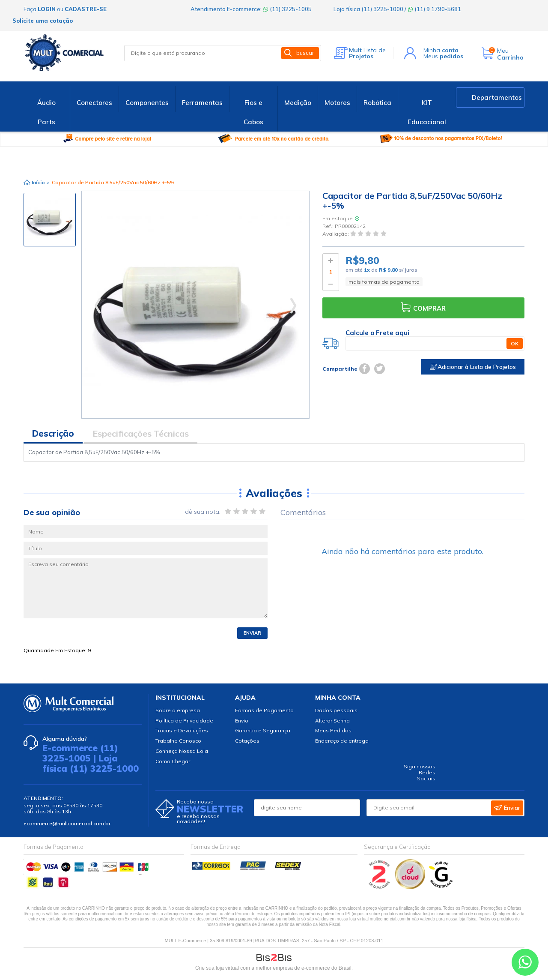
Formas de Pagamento (264, 710)
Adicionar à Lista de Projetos (473, 367)
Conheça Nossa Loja (182, 751)
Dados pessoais (336, 710)
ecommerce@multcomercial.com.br (67, 823)
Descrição (53, 433)
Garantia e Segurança (263, 730)
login (47, 9)
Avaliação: (336, 234)
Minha (441, 50)
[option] (50, 220)
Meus (443, 56)
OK (515, 343)
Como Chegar (173, 761)
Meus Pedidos (333, 730)
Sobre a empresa (178, 710)
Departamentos (497, 97)
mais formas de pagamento (384, 282)
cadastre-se (86, 9)
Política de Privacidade (184, 721)
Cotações (247, 741)
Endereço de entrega (342, 741)
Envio (242, 721)
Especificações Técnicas (141, 433)
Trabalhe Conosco (178, 741)
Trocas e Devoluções (182, 730)
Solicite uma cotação (43, 21)
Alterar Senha (332, 721)
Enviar (252, 633)
